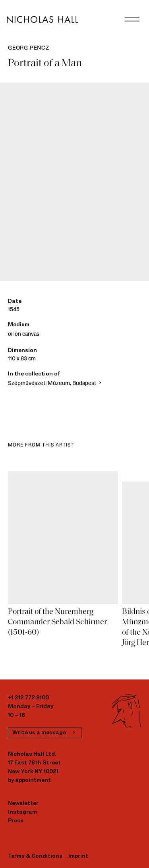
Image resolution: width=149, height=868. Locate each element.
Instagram (22, 812)
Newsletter (23, 804)
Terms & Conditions (35, 856)
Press (16, 821)
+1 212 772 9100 (28, 698)
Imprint (78, 856)
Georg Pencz (29, 48)
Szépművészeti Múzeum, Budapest (55, 384)
